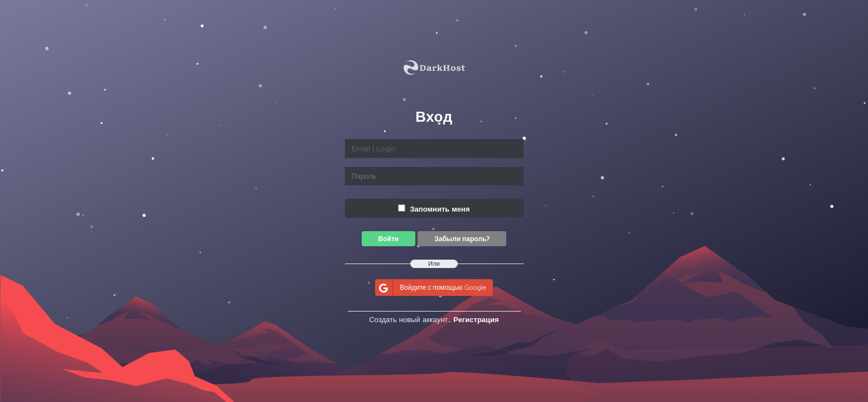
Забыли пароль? (462, 239)
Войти (389, 239)
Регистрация (476, 319)
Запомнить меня (434, 209)
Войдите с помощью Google (430, 287)
